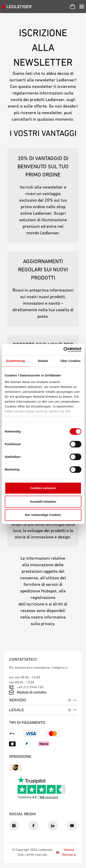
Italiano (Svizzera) (66, 852)
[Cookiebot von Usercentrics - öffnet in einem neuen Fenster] (63, 350)
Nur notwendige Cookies (43, 515)
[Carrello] (72, 7)
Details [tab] (43, 361)
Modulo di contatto (32, 693)
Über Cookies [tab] (71, 361)
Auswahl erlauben (43, 501)
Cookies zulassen (43, 488)
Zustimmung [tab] (15, 361)
